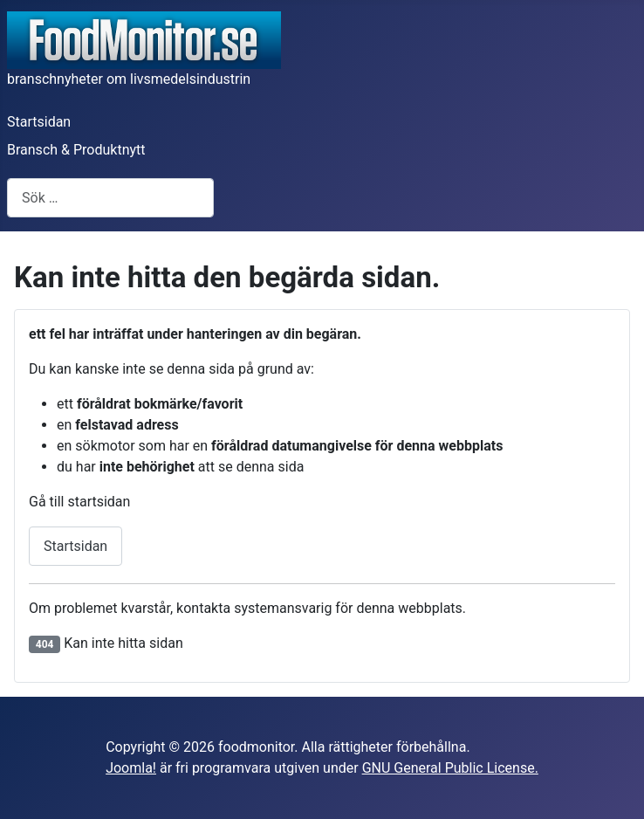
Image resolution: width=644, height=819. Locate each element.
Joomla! (131, 768)
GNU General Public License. (450, 768)
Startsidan (39, 122)
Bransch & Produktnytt (76, 150)
